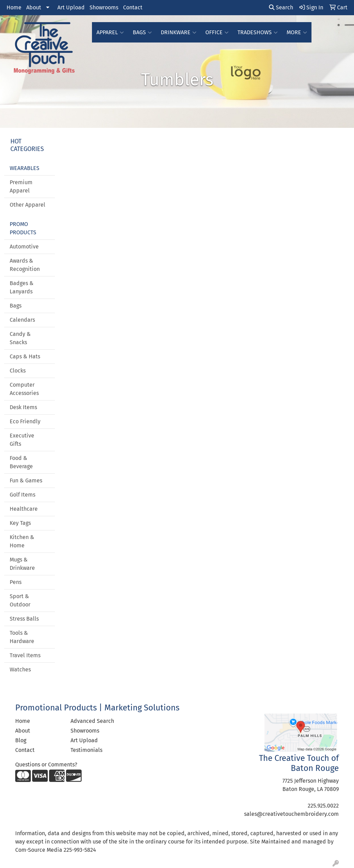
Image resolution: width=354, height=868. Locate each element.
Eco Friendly (25, 421)
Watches (20, 669)
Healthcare (24, 509)
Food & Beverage (21, 462)
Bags (142, 32)
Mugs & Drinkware (22, 564)
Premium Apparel (21, 186)
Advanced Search (92, 721)
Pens (16, 582)
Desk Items (23, 407)
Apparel (110, 32)
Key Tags (20, 523)
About (34, 7)
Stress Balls (24, 619)
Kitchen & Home (22, 541)
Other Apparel (27, 205)
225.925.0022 (323, 806)
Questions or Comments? (46, 765)
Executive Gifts (22, 440)
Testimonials (86, 750)
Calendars (22, 320)
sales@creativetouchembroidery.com (291, 814)
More (297, 32)
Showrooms (104, 7)
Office (217, 32)
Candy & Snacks (20, 338)
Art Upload (71, 7)
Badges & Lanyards (22, 287)
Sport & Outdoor (20, 600)
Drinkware (179, 32)
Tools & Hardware (22, 637)
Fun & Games (26, 480)
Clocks (18, 371)
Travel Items (25, 655)
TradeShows (258, 32)
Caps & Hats (25, 356)
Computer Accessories (24, 389)
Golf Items (22, 495)
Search (281, 7)
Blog (21, 740)
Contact (133, 7)
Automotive (24, 247)
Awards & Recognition (25, 265)
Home (14, 7)
